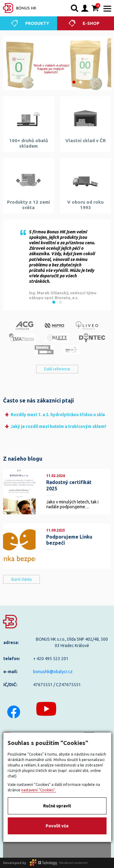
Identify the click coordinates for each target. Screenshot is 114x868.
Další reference (57, 369)
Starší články (21, 579)
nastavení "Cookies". (39, 790)
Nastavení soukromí (73, 863)
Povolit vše (57, 826)
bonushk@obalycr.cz (53, 672)
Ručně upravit (57, 806)
